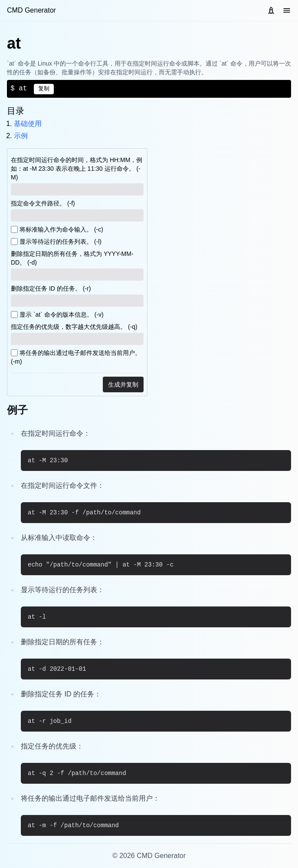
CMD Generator (31, 10)
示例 (21, 136)
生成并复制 (123, 384)
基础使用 (28, 124)
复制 (44, 89)
